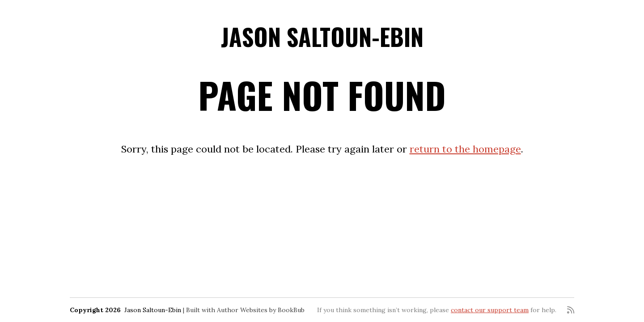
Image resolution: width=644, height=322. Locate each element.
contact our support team (490, 310)
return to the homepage (465, 149)
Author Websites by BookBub (261, 310)
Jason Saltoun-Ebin (322, 36)
